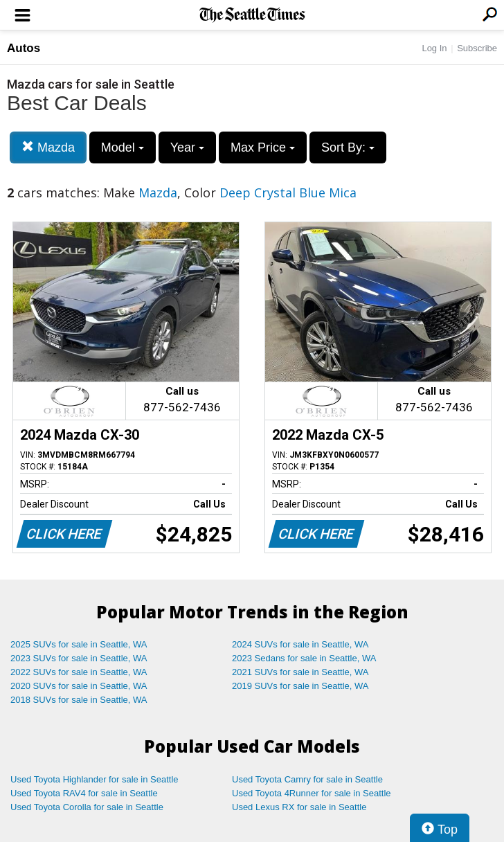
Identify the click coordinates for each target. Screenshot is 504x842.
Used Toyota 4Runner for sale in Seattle (312, 793)
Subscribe (477, 48)
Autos (24, 48)
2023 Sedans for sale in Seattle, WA (304, 658)
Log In (434, 48)
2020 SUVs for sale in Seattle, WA (79, 686)
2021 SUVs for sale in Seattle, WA (300, 672)
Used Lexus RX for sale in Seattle (299, 807)
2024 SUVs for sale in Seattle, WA (300, 644)
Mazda (48, 147)
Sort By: (348, 147)
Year (187, 147)
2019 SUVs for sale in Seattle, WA (300, 686)
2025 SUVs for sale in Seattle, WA (79, 644)
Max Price (263, 147)
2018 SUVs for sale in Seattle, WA (79, 700)
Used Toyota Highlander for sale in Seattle (94, 779)
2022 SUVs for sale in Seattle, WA (79, 672)
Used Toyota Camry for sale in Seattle (307, 779)
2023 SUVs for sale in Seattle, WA (79, 658)
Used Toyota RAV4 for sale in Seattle (84, 793)
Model (123, 147)
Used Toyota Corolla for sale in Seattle (87, 807)
